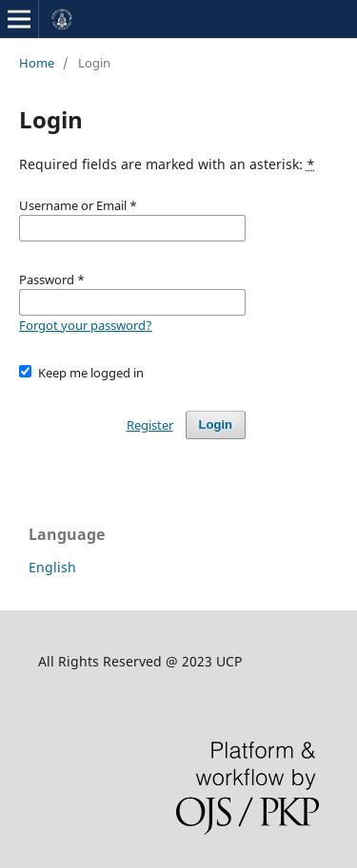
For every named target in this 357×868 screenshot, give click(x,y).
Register (150, 425)
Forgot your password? (86, 325)
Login (216, 424)
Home (37, 63)
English (52, 567)
